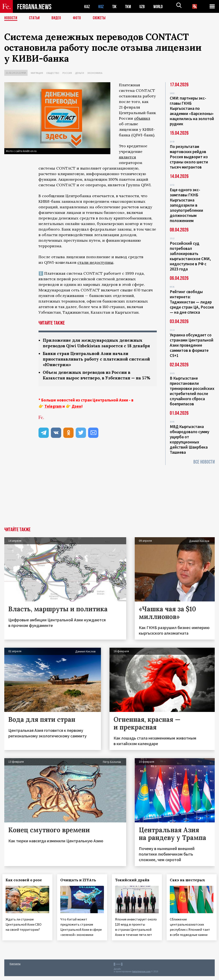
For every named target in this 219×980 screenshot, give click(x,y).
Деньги (80, 73)
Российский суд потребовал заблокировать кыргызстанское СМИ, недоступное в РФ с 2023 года (190, 256)
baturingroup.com (141, 975)
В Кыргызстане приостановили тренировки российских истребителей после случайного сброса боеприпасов (192, 391)
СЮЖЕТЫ (102, 18)
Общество (53, 73)
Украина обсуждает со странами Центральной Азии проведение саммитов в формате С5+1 (192, 345)
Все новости (204, 462)
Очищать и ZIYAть (80, 880)
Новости (11, 18)
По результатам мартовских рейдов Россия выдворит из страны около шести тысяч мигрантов (189, 157)
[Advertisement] (109, 495)
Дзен (76, 419)
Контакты (15, 967)
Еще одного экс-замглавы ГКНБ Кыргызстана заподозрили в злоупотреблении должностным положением (186, 205)
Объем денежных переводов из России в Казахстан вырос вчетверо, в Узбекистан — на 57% (94, 385)
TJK (115, 7)
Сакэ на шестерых (189, 880)
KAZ (87, 7)
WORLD (160, 7)
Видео (58, 18)
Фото (79, 18)
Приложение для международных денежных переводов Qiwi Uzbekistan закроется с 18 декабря (95, 346)
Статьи (35, 18)
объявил (142, 118)
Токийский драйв (134, 880)
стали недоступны (95, 262)
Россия (67, 73)
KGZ (101, 7)
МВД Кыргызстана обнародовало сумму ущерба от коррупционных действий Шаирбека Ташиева (189, 439)
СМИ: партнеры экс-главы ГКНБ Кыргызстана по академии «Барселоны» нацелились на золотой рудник (192, 111)
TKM (129, 7)
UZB (143, 7)
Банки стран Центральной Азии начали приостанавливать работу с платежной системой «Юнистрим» (88, 366)
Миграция (37, 73)
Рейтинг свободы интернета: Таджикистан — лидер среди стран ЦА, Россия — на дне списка (192, 302)
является (127, 157)
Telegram (53, 419)
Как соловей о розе (26, 880)
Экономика (95, 73)
